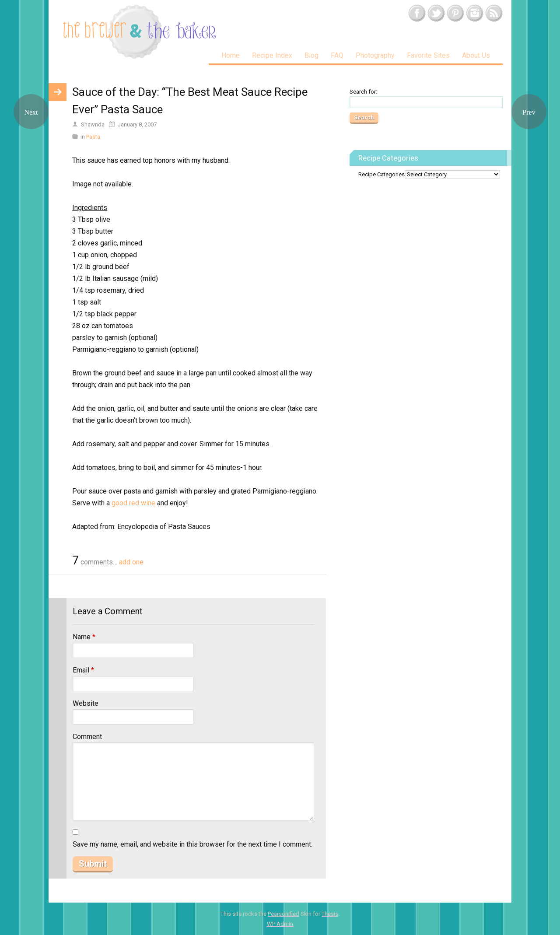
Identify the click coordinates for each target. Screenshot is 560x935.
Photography (375, 55)
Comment (87, 737)
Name (84, 637)
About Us (476, 55)
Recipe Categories (381, 174)
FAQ (337, 55)
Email (83, 670)
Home (231, 55)
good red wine (133, 503)
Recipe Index (272, 55)
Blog (311, 55)
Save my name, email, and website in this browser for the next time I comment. (192, 844)
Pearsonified (283, 914)
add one (131, 562)
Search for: (363, 92)
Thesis (330, 914)
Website (86, 703)
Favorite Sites (428, 55)
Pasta (93, 137)
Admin (280, 924)
